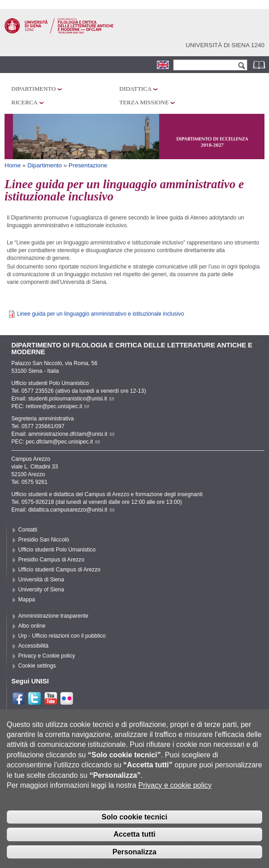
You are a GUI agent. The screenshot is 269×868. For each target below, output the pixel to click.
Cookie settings (37, 666)
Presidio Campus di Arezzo (51, 560)
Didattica (135, 89)
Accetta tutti (134, 842)
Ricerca (24, 102)
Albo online (32, 626)
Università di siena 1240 (225, 45)
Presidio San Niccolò (44, 540)
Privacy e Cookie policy (47, 656)
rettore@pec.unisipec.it (58, 406)
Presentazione (88, 165)
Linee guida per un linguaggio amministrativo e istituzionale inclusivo (100, 314)
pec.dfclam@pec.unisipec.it (63, 442)
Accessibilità (33, 646)
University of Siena (41, 590)
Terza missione (144, 102)
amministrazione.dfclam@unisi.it (71, 434)
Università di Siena (41, 580)
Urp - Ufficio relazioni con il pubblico (62, 636)
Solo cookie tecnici (134, 824)
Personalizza (134, 860)
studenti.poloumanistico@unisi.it (71, 399)
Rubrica (260, 65)
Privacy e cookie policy (175, 793)
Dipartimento (34, 89)
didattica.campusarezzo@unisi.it (71, 510)
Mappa (27, 600)
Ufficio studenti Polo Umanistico (57, 550)
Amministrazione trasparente (53, 616)
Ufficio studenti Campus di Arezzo (59, 570)
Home (13, 165)
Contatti (28, 530)
